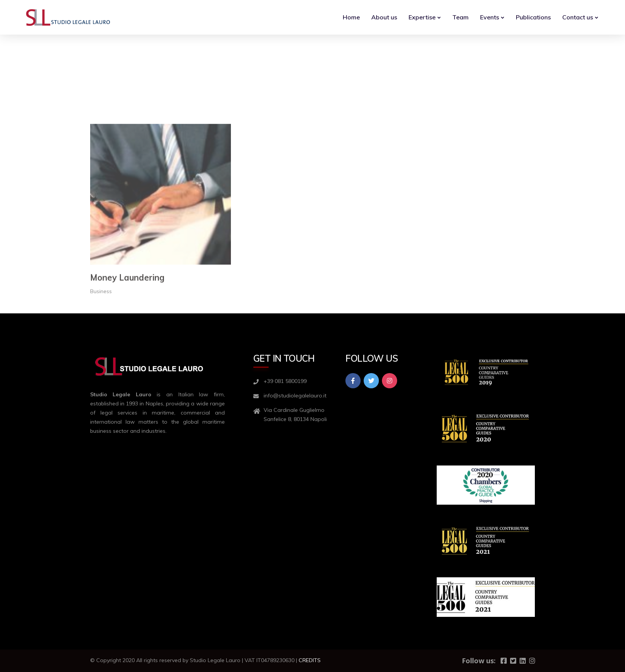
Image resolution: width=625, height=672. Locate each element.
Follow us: (479, 661)
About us (384, 17)
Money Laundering (127, 337)
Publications (533, 17)
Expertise (422, 17)
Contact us (578, 17)
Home (351, 17)
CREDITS (310, 660)
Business (101, 350)
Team (460, 17)
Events (490, 17)
